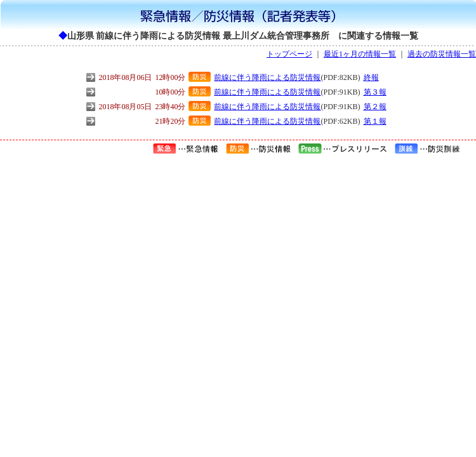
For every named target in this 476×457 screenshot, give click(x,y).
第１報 (375, 121)
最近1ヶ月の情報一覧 (360, 54)
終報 (371, 77)
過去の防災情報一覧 (442, 54)
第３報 (375, 92)
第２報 (375, 107)
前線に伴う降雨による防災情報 (267, 77)
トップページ (289, 54)
